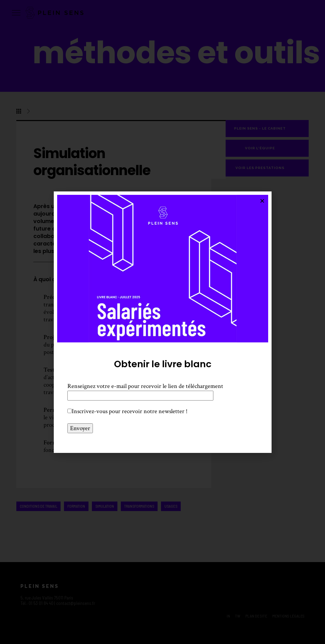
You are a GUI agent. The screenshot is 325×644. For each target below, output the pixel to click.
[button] (262, 201)
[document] (162, 322)
